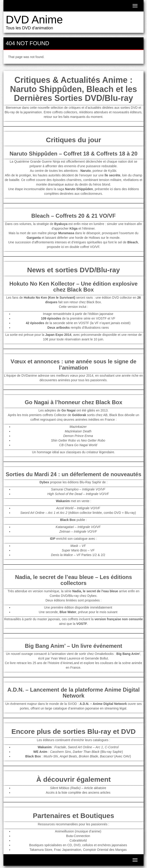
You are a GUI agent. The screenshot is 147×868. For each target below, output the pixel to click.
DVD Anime (34, 20)
